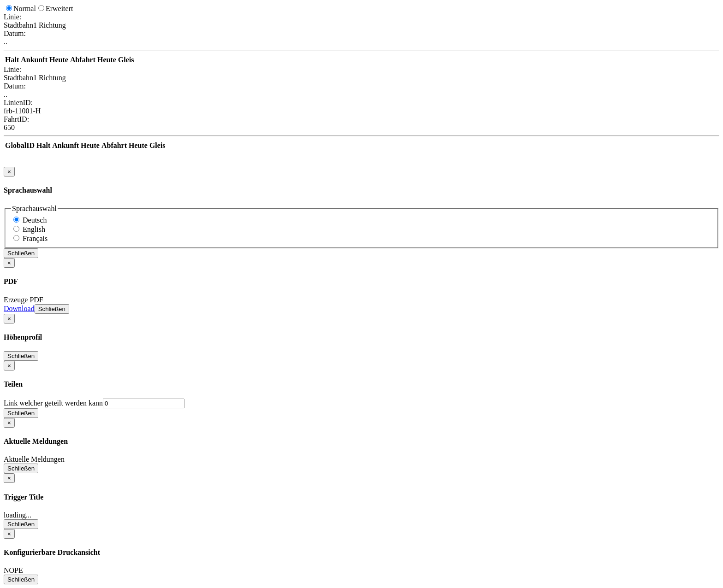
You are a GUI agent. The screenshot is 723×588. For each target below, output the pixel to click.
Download (19, 309)
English (34, 229)
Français (35, 238)
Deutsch (35, 220)
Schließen (21, 253)
